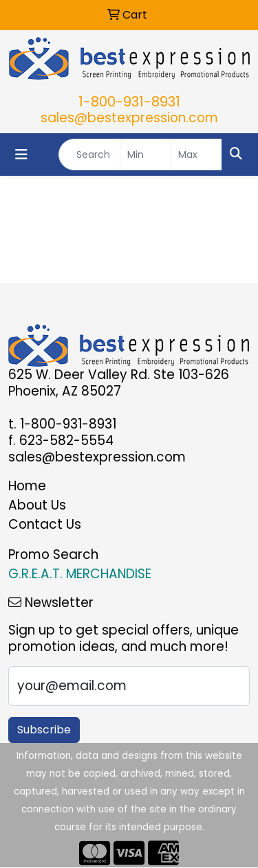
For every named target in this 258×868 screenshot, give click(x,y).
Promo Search (53, 555)
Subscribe (44, 730)
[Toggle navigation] (21, 155)
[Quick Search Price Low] (146, 155)
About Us (37, 505)
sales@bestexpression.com (129, 118)
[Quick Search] (89, 155)
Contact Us (45, 524)
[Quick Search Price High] (196, 155)
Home (27, 486)
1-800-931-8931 (129, 102)
